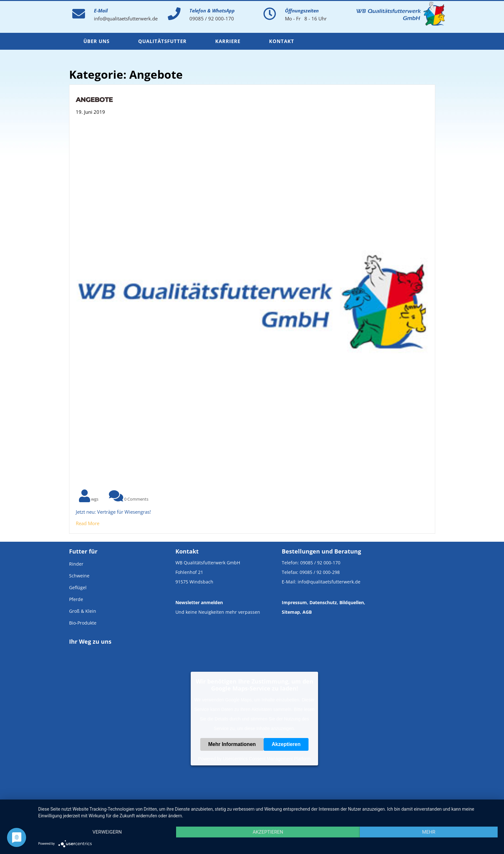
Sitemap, (291, 612)
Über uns (96, 41)
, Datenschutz (322, 602)
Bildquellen (352, 602)
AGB (307, 612)
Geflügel (78, 587)
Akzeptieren (286, 744)
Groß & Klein (83, 611)
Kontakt (282, 41)
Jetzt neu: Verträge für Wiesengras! (113, 512)
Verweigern (107, 832)
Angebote (94, 100)
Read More (88, 523)
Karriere (228, 41)
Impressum (294, 602)
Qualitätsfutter (162, 41)
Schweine (79, 576)
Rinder (76, 564)
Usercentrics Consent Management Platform (267, 759)
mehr (429, 832)
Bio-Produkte (83, 623)
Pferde (76, 599)
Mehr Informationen (232, 744)
